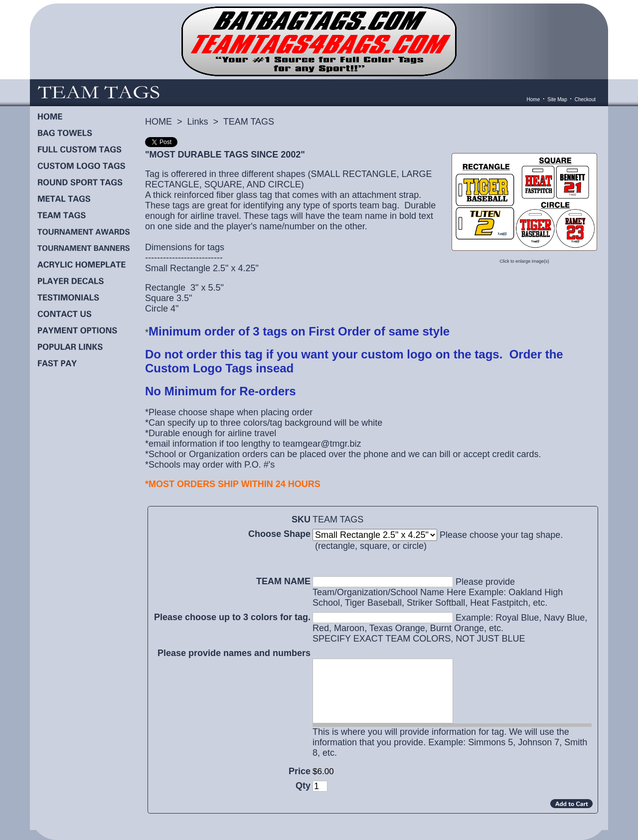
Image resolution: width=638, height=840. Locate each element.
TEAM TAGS (249, 122)
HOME (159, 122)
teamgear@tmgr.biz (320, 444)
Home (534, 99)
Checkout (585, 99)
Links (198, 122)
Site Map (557, 99)
